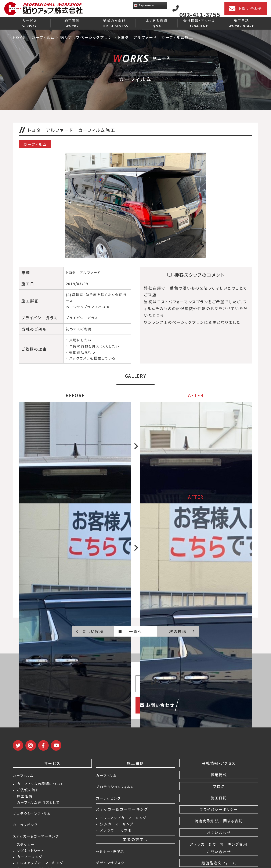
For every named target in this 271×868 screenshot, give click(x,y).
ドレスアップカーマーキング (123, 818)
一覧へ (130, 631)
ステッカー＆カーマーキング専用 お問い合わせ (219, 848)
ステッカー (26, 848)
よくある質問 (157, 23)
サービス (30, 23)
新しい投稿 (90, 631)
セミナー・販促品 (112, 853)
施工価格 (25, 798)
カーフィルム (24, 775)
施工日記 (241, 23)
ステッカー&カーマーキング (39, 839)
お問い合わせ (246, 9)
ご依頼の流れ (28, 791)
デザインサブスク (112, 865)
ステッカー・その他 (116, 832)
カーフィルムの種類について (40, 784)
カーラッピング (27, 827)
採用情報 (219, 775)
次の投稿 (182, 631)
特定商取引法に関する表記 (219, 821)
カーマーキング (30, 861)
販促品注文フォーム (219, 863)
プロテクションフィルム (34, 816)
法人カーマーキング (117, 825)
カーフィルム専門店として (38, 805)
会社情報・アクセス (199, 23)
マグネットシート (31, 854)
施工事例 (72, 23)
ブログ (219, 786)
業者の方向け (114, 23)
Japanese (144, 5)
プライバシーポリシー (219, 809)
